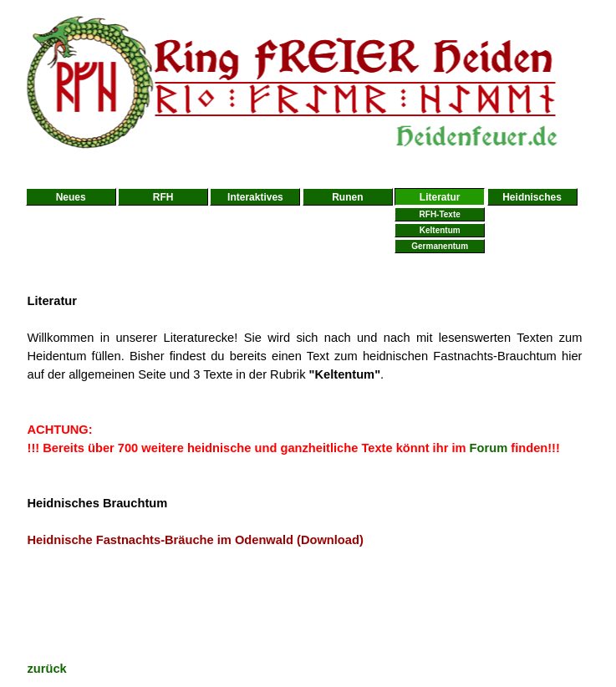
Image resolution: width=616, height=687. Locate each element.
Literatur (440, 197)
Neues (71, 197)
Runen (347, 197)
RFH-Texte (440, 214)
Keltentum (440, 230)
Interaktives (255, 197)
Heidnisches (532, 197)
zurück (47, 669)
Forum (489, 448)
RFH (163, 197)
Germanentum (440, 246)
